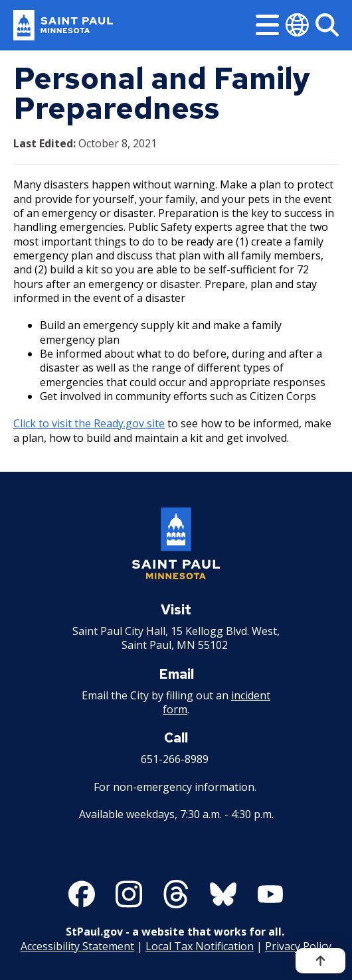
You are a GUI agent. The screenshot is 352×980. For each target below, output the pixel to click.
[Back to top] (320, 961)
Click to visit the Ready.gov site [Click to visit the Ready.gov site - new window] (89, 423)
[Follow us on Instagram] (129, 894)
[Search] (327, 25)
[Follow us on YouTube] (270, 894)
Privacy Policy (298, 945)
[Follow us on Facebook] (82, 894)
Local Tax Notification (200, 945)
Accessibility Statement (77, 945)
